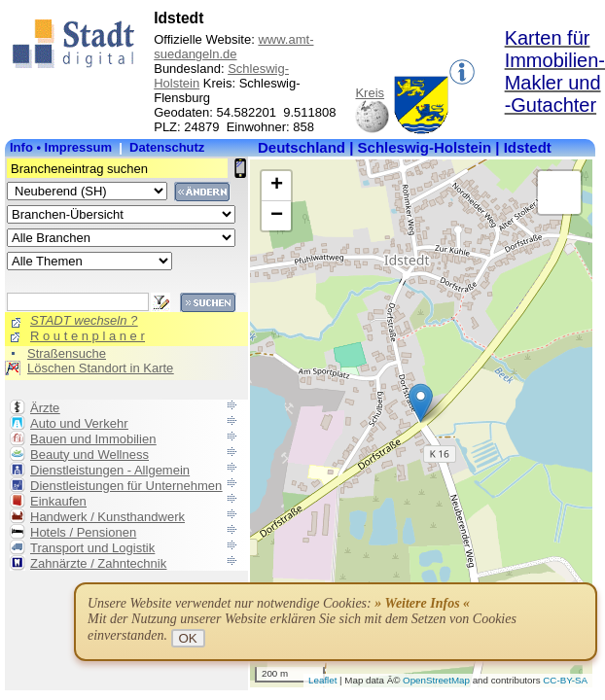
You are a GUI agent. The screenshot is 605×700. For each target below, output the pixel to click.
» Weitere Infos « (422, 603)
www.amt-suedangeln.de (233, 47)
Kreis (370, 93)
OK (188, 638)
